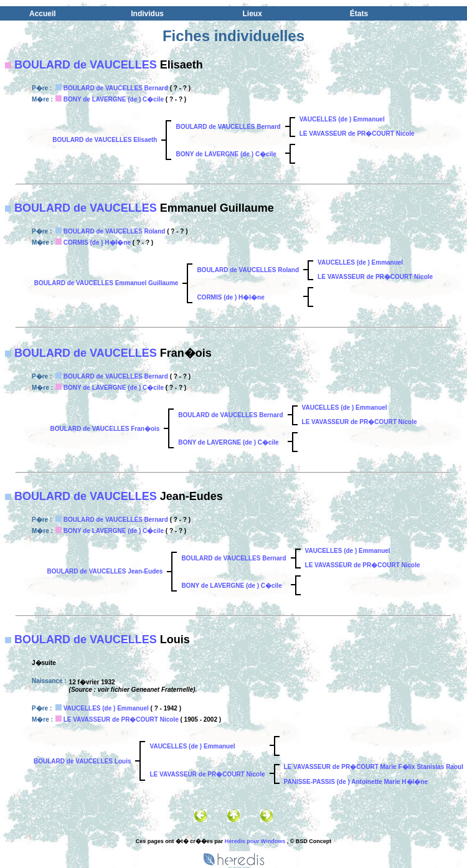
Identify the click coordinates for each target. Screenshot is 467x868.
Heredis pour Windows (255, 841)
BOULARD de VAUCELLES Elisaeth (105, 140)
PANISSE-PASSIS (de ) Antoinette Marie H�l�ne (356, 782)
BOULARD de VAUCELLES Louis (82, 761)
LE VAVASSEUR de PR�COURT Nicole (357, 134)
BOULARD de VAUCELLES (86, 65)
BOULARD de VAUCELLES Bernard (116, 88)
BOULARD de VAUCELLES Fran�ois (105, 429)
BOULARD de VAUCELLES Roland (115, 231)
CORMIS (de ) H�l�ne (97, 243)
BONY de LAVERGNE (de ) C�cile (114, 99)
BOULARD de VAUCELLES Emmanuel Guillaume (106, 283)
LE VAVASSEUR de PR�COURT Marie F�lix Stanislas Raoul (374, 767)
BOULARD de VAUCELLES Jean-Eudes (105, 571)
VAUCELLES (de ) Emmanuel (342, 119)
